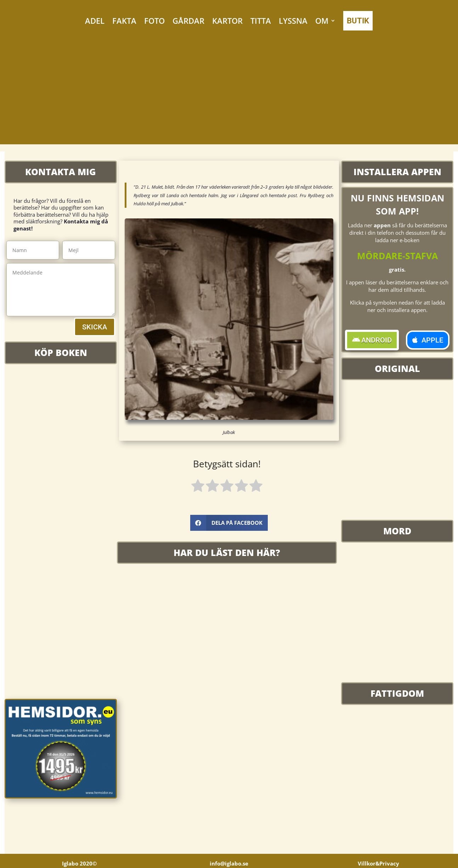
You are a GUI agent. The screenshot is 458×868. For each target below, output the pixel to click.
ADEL (95, 21)
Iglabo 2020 (79, 864)
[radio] (198, 487)
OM (322, 21)
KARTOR (227, 21)
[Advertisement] (229, 95)
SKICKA (95, 327)
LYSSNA (293, 21)
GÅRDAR (188, 21)
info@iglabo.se (229, 864)
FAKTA (124, 21)
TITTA (261, 21)
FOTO (154, 21)
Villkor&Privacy (378, 864)
